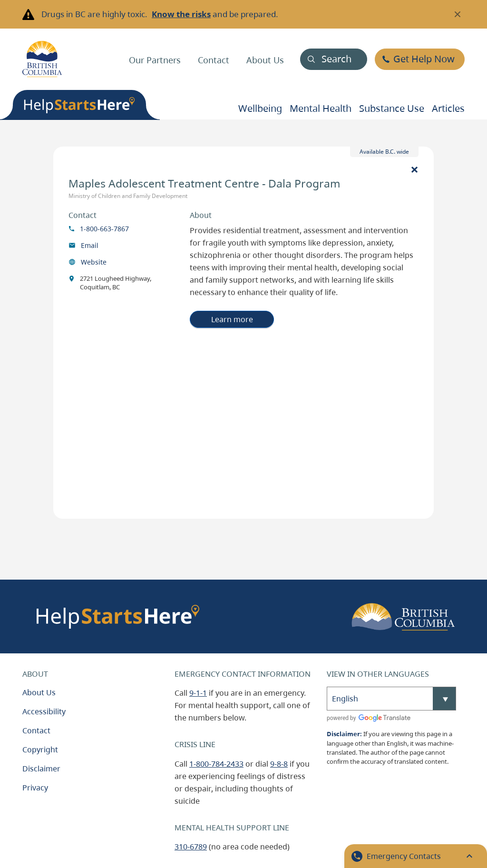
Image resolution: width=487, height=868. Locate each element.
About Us (265, 60)
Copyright (40, 750)
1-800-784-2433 (216, 764)
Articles (448, 108)
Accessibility (44, 711)
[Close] (414, 169)
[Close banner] (458, 14)
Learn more (232, 319)
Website (94, 262)
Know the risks (181, 14)
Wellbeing (260, 108)
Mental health (321, 108)
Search (336, 59)
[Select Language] (391, 699)
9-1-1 (198, 693)
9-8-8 (279, 764)
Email (90, 245)
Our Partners (155, 60)
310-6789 (191, 847)
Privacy (35, 788)
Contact (214, 60)
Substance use (392, 108)
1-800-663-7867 (104, 229)
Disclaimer (41, 769)
